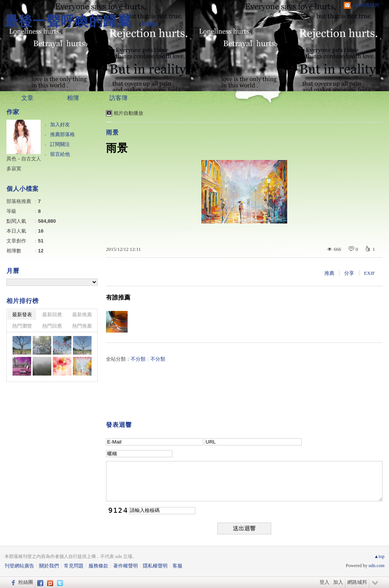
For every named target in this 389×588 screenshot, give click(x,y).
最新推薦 (82, 315)
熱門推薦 (82, 326)
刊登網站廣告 (19, 566)
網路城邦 (357, 582)
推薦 (329, 273)
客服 (177, 566)
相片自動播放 (128, 113)
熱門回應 (52, 326)
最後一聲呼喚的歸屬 (68, 21)
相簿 (73, 98)
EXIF (369, 273)
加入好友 (60, 124)
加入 (338, 582)
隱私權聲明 (155, 566)
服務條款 (98, 566)
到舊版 (150, 24)
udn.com (376, 566)
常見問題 (74, 566)
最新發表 (22, 315)
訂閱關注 (60, 144)
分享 (349, 273)
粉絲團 (26, 582)
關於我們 (49, 566)
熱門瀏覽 (22, 326)
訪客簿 (119, 98)
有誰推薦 (118, 297)
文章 (27, 98)
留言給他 (60, 154)
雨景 (112, 132)
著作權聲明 (126, 566)
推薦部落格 (62, 134)
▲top (379, 556)
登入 (324, 582)
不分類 (138, 359)
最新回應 (52, 315)
